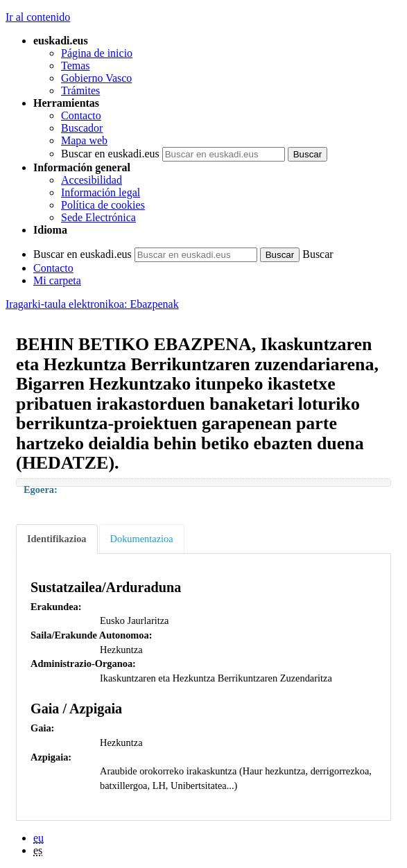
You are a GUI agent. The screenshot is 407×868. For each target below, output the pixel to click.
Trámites (80, 90)
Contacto (81, 115)
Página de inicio (97, 53)
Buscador (82, 128)
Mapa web (84, 140)
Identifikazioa (57, 539)
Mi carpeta (57, 280)
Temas (76, 66)
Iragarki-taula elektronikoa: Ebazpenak (92, 304)
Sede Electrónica (98, 217)
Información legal (101, 192)
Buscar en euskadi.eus (110, 154)
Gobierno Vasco (96, 78)
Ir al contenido (38, 17)
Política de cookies (103, 205)
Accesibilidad (92, 180)
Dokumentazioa (142, 539)
